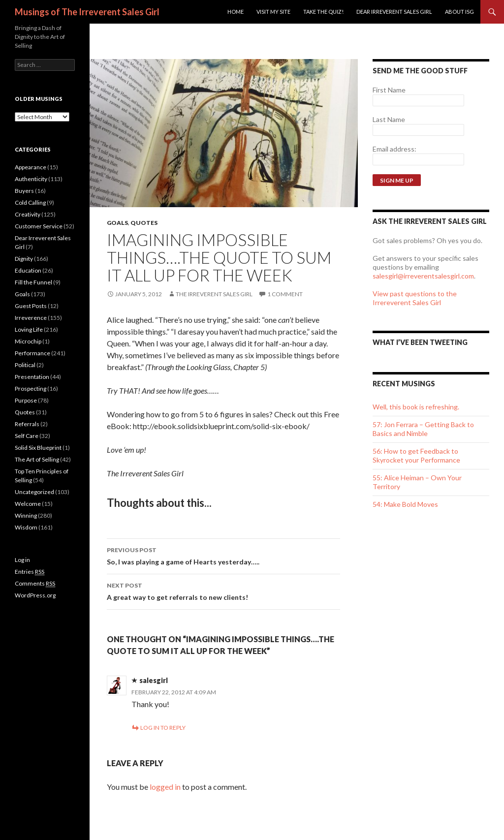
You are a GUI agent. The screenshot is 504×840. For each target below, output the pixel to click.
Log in (22, 560)
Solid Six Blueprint (38, 448)
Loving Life (29, 329)
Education (28, 270)
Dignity (24, 259)
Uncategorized (34, 492)
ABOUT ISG (459, 12)
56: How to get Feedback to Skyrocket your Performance (416, 455)
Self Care (27, 436)
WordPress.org (35, 595)
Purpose (26, 400)
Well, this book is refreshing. (416, 407)
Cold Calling (30, 202)
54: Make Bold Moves (405, 504)
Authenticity (31, 179)
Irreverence (31, 318)
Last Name (389, 119)
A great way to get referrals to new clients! (223, 591)
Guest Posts (31, 306)
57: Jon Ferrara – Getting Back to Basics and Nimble (423, 429)
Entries (30, 572)
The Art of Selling (37, 459)
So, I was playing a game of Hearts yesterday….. (223, 555)
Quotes (144, 223)
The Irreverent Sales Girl (214, 294)
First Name (389, 90)
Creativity (28, 214)
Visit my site (273, 12)
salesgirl (154, 680)
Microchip (28, 341)
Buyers (24, 191)
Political (25, 365)
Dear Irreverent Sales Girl (394, 12)
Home (236, 12)
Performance (32, 353)
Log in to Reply (163, 728)
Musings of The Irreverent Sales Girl (87, 12)
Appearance (31, 167)
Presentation (32, 377)
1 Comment (285, 294)
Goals (117, 223)
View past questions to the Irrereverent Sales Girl (415, 298)
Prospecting (31, 389)
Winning (26, 515)
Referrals (27, 424)
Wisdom (26, 527)
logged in (165, 787)
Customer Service (39, 226)
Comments (35, 584)
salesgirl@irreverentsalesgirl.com (423, 276)
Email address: (394, 149)
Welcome (28, 504)
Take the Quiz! (323, 12)
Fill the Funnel (33, 282)
